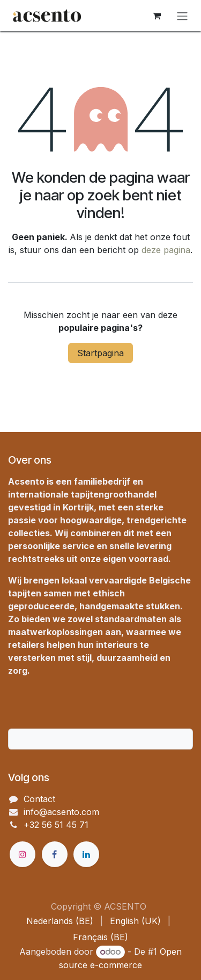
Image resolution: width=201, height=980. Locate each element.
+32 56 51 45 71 (56, 825)
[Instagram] (23, 854)
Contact (39, 799)
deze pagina (166, 250)
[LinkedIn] (86, 854)
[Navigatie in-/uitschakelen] (182, 16)
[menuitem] (60, 921)
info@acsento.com (61, 812)
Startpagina (100, 353)
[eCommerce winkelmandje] (157, 16)
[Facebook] (55, 854)
